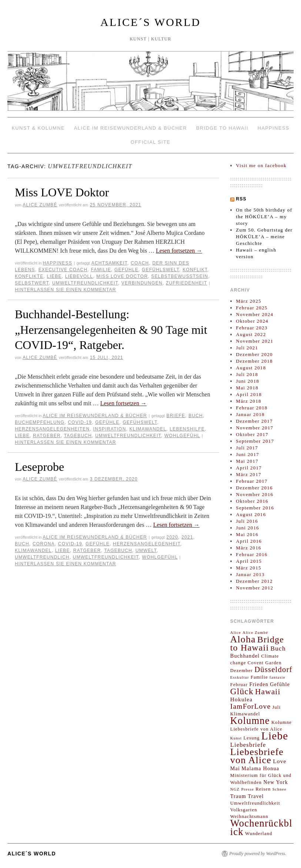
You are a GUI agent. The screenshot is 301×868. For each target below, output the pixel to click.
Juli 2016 (247, 521)
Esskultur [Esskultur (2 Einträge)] (240, 677)
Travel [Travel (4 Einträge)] (256, 796)
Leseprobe (39, 467)
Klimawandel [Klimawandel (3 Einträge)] (245, 714)
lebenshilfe (187, 429)
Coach (140, 263)
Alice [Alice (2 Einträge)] (236, 633)
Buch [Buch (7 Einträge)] (278, 648)
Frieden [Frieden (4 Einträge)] (259, 684)
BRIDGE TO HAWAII (222, 128)
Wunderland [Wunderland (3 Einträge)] (259, 834)
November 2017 (255, 428)
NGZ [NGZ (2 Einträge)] (235, 789)
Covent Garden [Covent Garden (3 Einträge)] (265, 663)
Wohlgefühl (182, 436)
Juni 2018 (248, 381)
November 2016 (255, 494)
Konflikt (195, 270)
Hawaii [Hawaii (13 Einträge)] (268, 692)
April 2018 (249, 394)
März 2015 (248, 568)
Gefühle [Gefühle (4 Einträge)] (280, 684)
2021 (187, 537)
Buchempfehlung (40, 422)
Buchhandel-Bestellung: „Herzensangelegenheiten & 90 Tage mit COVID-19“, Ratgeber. (111, 330)
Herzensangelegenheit (147, 544)
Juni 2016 (248, 528)
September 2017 (255, 441)
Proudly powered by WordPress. (258, 854)
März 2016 (248, 548)
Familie (101, 270)
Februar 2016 (252, 554)
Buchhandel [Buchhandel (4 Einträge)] (245, 656)
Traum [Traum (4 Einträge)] (238, 796)
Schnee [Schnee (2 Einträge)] (280, 789)
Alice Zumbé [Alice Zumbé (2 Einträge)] (255, 633)
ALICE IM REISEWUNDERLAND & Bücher (131, 128)
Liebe (54, 276)
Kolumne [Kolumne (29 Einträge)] (250, 721)
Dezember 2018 (254, 361)
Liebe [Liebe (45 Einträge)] (275, 736)
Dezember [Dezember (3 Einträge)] (242, 671)
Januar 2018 (250, 414)
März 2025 (248, 301)
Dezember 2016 (254, 488)
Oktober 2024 (252, 321)
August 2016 (251, 514)
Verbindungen (142, 283)
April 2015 (249, 561)
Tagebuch (78, 436)
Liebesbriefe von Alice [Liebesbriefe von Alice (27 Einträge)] (257, 756)
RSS (241, 199)
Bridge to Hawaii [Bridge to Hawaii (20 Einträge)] (257, 643)
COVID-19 (80, 422)
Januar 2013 (250, 574)
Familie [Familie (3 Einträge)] (259, 677)
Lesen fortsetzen (179, 251)
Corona (44, 544)
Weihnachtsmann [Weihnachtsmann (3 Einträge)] (249, 817)
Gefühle (126, 270)
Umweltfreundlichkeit (85, 283)
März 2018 (248, 401)
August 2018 (251, 368)
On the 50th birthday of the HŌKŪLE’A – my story (264, 217)
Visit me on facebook (261, 165)
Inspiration (110, 429)
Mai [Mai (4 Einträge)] (235, 768)
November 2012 (255, 588)
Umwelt (146, 551)
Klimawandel (148, 429)
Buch (196, 416)
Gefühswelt (140, 422)
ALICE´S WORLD (150, 22)
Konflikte (29, 276)
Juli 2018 (247, 374)
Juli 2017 (247, 448)
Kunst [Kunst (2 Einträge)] (236, 738)
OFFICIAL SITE (150, 142)
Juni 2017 (248, 454)
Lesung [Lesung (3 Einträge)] (251, 738)
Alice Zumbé (40, 205)
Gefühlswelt (160, 270)
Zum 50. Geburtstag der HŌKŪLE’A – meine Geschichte (264, 237)
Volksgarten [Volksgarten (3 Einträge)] (244, 810)
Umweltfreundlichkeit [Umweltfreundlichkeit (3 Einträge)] (255, 803)
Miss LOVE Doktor (62, 192)
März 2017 (248, 474)
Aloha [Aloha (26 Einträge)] (243, 639)
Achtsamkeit (109, 263)
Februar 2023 (252, 328)
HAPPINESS (273, 128)
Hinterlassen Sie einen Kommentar (66, 290)
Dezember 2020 (254, 354)
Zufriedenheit (186, 283)
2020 (173, 537)
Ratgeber (47, 436)
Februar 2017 (252, 481)
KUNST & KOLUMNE (38, 128)
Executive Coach (63, 270)
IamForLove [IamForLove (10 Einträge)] (251, 706)
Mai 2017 (247, 461)
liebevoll (79, 276)
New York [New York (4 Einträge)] (276, 782)
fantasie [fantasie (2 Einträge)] (277, 677)
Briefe (176, 416)
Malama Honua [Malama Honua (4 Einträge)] (260, 768)
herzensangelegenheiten (52, 429)
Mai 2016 (247, 534)
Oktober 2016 (252, 501)
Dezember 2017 (254, 421)
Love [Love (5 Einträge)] (280, 761)
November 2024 (255, 314)
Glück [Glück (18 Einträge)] (242, 691)
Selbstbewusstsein (180, 276)
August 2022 (251, 334)
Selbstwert (32, 283)
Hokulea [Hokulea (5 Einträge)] (242, 699)
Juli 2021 (247, 348)
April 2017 (249, 468)
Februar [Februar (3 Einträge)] (239, 685)
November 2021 (255, 341)
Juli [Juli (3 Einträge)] (277, 707)
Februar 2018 (252, 408)
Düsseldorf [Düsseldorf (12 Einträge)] (273, 669)
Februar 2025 (252, 308)
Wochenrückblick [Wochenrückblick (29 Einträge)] (261, 827)
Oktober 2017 (252, 434)
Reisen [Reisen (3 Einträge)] (263, 789)
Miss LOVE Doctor (122, 276)
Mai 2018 (247, 388)
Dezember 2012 (254, 581)
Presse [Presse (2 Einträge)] (247, 789)
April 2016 (249, 541)
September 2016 (255, 508)
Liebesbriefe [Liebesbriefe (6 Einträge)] (248, 745)
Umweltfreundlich (42, 557)
